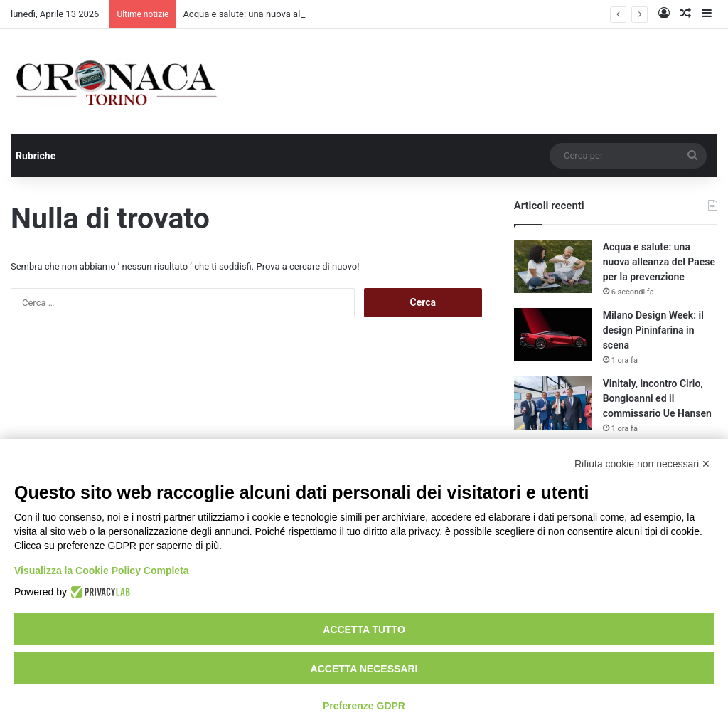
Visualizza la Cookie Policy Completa (102, 571)
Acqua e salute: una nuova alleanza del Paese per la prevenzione (659, 262)
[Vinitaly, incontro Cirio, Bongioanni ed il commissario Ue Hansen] (553, 403)
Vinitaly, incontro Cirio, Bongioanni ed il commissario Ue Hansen (657, 398)
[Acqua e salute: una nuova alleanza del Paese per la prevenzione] (553, 266)
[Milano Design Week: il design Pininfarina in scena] (553, 335)
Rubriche (36, 156)
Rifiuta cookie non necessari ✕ (642, 464)
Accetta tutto (364, 630)
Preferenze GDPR (364, 706)
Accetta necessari (364, 669)
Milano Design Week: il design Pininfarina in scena (653, 330)
